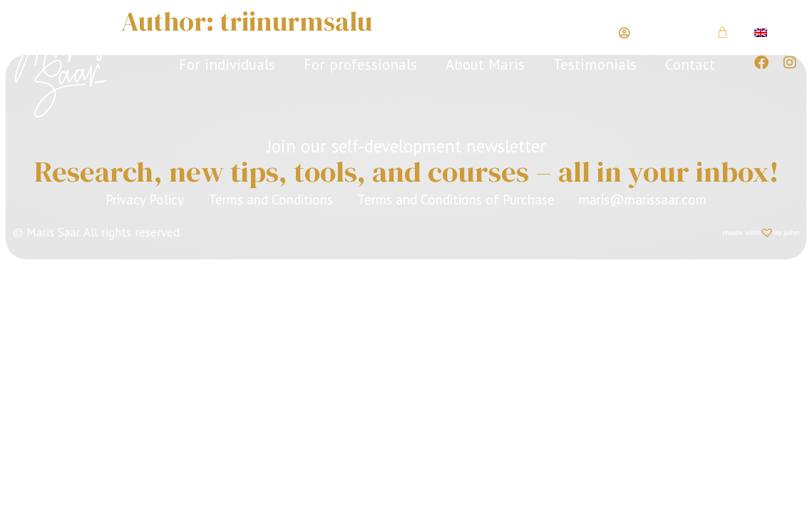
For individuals (227, 64)
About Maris (485, 64)
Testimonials (595, 64)
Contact (690, 64)
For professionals (360, 64)
